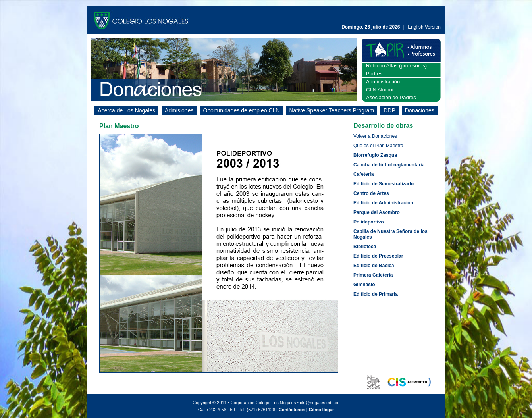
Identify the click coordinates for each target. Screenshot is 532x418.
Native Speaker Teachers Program (332, 110)
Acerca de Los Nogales (126, 110)
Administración (383, 82)
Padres (374, 74)
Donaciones (420, 110)
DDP (389, 110)
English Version (424, 27)
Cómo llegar (322, 410)
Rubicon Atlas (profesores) (396, 66)
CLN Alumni (380, 90)
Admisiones (179, 110)
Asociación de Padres (391, 97)
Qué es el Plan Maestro (378, 146)
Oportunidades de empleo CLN (241, 110)
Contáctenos (292, 410)
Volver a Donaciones (375, 136)
